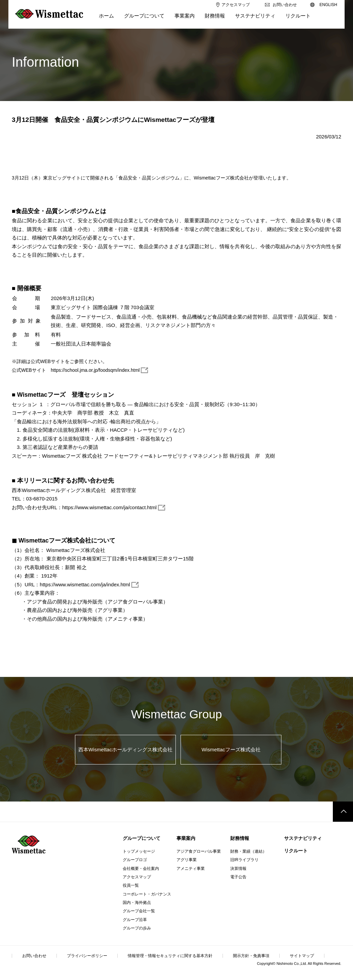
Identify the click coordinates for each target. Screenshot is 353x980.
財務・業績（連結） (248, 851)
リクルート (296, 851)
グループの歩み (137, 928)
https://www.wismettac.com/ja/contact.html (109, 507)
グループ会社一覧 (139, 911)
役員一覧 (131, 885)
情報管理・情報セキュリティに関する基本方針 (170, 956)
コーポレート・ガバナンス (147, 894)
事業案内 (186, 838)
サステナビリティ (303, 838)
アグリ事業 (187, 860)
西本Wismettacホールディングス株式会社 (125, 749)
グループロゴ (135, 860)
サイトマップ (302, 956)
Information (45, 62)
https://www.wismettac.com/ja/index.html (85, 584)
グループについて (142, 838)
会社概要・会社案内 (141, 869)
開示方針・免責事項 (251, 956)
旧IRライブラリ (244, 860)
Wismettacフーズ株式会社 (231, 749)
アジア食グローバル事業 (199, 851)
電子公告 (238, 877)
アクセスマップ (137, 877)
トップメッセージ (139, 851)
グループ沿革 (135, 920)
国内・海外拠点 (137, 903)
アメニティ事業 (191, 869)
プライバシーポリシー (87, 956)
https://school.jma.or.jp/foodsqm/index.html (95, 370)
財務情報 (240, 838)
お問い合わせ (34, 956)
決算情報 (238, 869)
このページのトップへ (343, 812)
